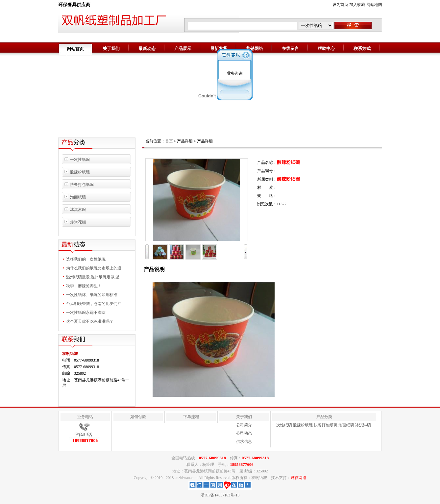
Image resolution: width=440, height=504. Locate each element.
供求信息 (244, 441)
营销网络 (255, 49)
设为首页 (340, 5)
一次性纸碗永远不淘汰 (86, 313)
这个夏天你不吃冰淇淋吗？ (90, 321)
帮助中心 (326, 49)
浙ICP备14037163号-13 (220, 495)
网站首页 (75, 49)
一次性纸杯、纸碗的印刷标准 (92, 295)
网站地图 (374, 5)
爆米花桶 (78, 222)
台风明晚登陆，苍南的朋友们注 (94, 304)
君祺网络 (299, 478)
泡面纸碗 (78, 197)
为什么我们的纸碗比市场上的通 (94, 268)
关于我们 (111, 49)
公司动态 (244, 433)
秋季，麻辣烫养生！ (84, 286)
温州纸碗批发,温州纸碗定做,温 (93, 277)
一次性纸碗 (80, 160)
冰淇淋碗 (78, 210)
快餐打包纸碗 (82, 185)
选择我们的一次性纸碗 (86, 259)
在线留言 (290, 49)
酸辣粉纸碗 (80, 172)
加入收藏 (357, 5)
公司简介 (244, 425)
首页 (169, 141)
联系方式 (362, 49)
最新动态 (147, 49)
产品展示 (183, 49)
